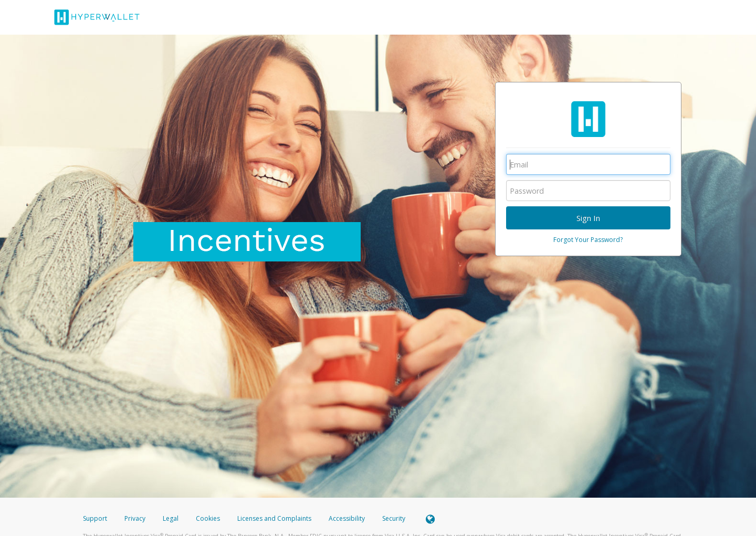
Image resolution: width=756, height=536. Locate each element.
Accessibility (347, 518)
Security (394, 518)
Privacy (135, 518)
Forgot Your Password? (588, 240)
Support (95, 518)
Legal (171, 518)
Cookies (208, 518)
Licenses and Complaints (275, 518)
